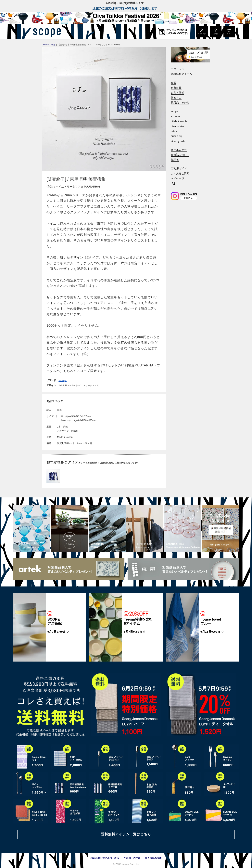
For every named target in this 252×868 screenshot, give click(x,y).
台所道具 (176, 88)
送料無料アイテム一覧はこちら (126, 834)
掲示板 (175, 160)
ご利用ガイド (179, 168)
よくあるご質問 (180, 173)
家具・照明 (177, 93)
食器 (174, 83)
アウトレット (179, 69)
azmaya (63, 381)
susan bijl (177, 136)
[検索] (174, 184)
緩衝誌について (180, 155)
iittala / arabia (179, 121)
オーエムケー (179, 150)
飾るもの (176, 98)
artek (174, 131)
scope (175, 111)
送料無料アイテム (181, 74)
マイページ (177, 178)
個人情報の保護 (153, 858)
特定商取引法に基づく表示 (105, 858)
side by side (178, 141)
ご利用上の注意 (132, 858)
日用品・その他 (180, 103)
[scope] (46, 32)
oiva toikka (177, 126)
